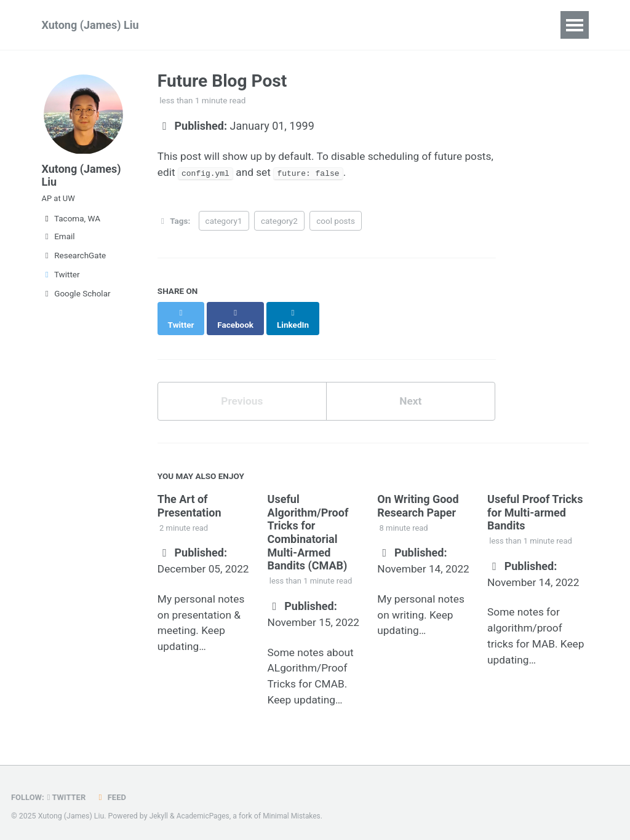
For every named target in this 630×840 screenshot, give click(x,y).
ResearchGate (74, 263)
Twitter (61, 282)
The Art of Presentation (189, 497)
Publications (214, 25)
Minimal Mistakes (296, 812)
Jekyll (159, 812)
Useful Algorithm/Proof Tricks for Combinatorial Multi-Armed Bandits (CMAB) (308, 524)
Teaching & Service (408, 25)
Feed (114, 793)
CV (484, 25)
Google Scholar (76, 301)
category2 (279, 223)
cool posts (336, 223)
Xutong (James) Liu (90, 25)
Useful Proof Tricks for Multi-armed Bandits (535, 504)
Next (410, 392)
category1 (224, 223)
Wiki (329, 25)
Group (281, 25)
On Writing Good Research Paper (418, 497)
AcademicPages (205, 812)
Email (58, 244)
